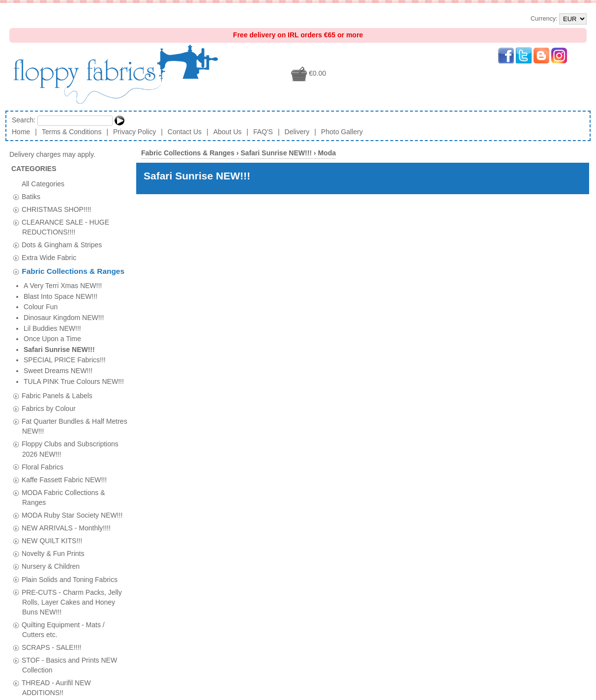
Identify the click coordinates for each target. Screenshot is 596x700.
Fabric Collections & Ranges (73, 272)
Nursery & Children (51, 456)
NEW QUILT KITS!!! (52, 430)
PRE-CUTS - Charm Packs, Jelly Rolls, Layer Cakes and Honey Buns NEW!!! (72, 491)
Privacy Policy (134, 132)
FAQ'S (263, 132)
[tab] (16, 197)
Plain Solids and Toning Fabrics (70, 468)
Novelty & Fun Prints (53, 443)
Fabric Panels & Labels (57, 285)
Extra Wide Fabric (49, 258)
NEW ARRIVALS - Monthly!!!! (66, 417)
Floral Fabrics (43, 356)
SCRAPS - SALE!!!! (51, 536)
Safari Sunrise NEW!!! (276, 153)
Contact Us (185, 132)
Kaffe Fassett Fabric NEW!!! (64, 369)
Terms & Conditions (72, 132)
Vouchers (36, 595)
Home (21, 132)
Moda (327, 153)
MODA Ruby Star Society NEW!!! (72, 404)
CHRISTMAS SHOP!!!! (57, 209)
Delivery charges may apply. (57, 154)
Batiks (31, 196)
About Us (228, 132)
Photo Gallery (342, 132)
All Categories (43, 183)
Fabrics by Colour (49, 297)
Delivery (297, 132)
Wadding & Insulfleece (56, 608)
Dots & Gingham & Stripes (62, 245)
